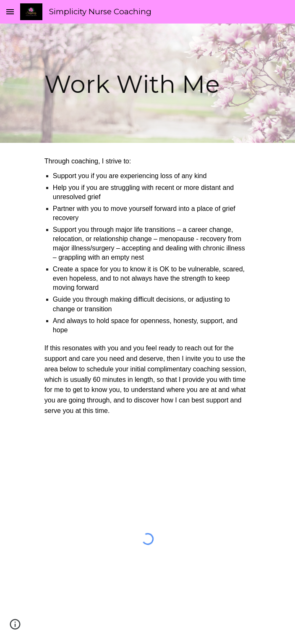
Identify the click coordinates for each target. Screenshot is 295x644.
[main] (147, 83)
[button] (10, 12)
